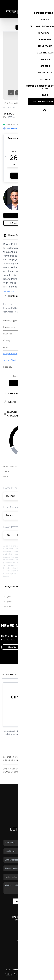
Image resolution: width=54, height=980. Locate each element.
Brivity (25, 973)
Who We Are (27, 785)
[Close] (49, 952)
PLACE (45, 940)
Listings (27, 765)
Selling (27, 773)
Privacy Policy (10, 976)
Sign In (43, 3)
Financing (27, 777)
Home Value (27, 781)
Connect (27, 789)
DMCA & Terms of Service (29, 976)
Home (27, 761)
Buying (27, 769)
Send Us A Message (27, 872)
